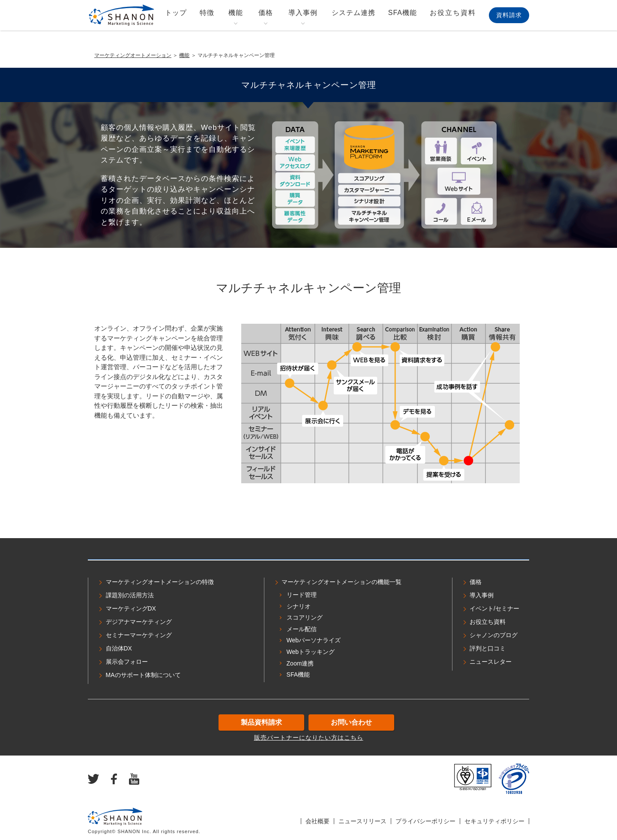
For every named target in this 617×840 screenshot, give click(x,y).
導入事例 (303, 13)
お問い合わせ (351, 722)
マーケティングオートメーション (133, 55)
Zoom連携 (300, 663)
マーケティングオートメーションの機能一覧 (341, 582)
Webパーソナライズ (314, 640)
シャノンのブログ (494, 635)
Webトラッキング (311, 652)
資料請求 (509, 15)
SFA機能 (403, 13)
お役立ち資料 (453, 13)
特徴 (207, 13)
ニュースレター (491, 662)
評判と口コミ (488, 648)
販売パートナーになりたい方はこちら (309, 738)
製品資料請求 (261, 722)
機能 (236, 13)
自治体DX (119, 648)
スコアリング (305, 617)
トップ (176, 13)
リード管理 (302, 595)
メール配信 (302, 629)
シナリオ (299, 606)
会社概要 (317, 821)
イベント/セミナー (494, 608)
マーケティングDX (131, 608)
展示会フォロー (127, 662)
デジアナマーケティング (139, 622)
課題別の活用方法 (130, 595)
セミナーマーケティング (139, 635)
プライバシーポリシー (425, 821)
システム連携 (353, 13)
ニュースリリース (362, 821)
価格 (266, 13)
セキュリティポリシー (494, 821)
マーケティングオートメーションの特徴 (160, 582)
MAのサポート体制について (143, 675)
